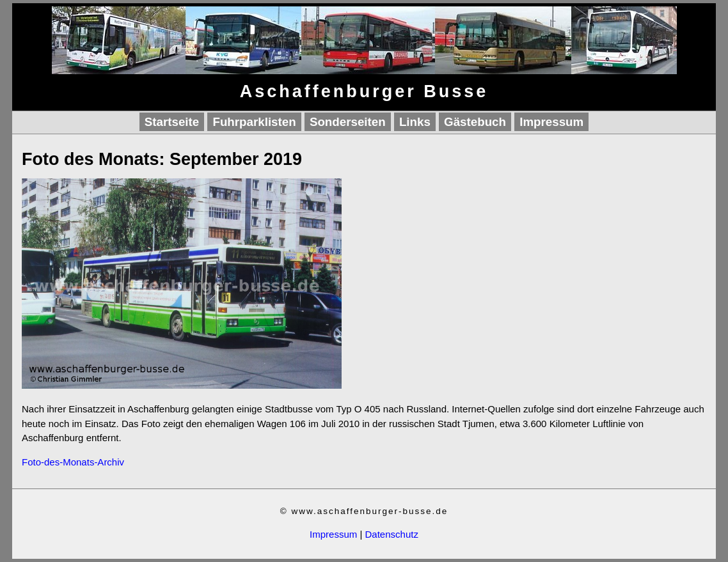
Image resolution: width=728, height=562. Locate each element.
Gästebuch (475, 122)
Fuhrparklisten (254, 122)
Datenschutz (392, 534)
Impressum (551, 122)
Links (415, 122)
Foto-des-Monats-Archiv (73, 462)
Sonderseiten (348, 122)
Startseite (172, 122)
